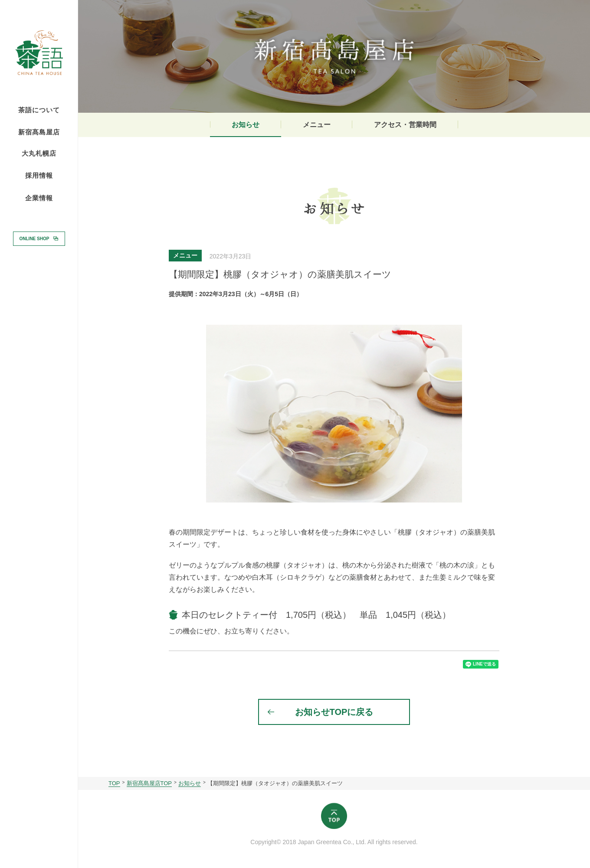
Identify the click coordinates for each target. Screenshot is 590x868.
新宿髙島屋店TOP (149, 783)
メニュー (317, 125)
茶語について (39, 110)
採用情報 (39, 175)
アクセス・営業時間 (405, 125)
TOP (114, 783)
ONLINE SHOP (34, 238)
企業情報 (39, 198)
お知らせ (246, 125)
